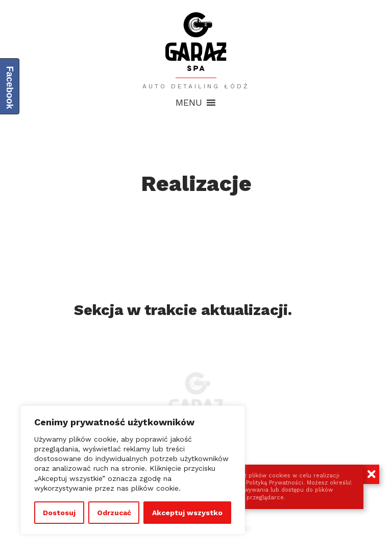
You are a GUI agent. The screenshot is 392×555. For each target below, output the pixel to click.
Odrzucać (114, 513)
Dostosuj (59, 513)
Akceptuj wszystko (187, 513)
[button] (189, 103)
